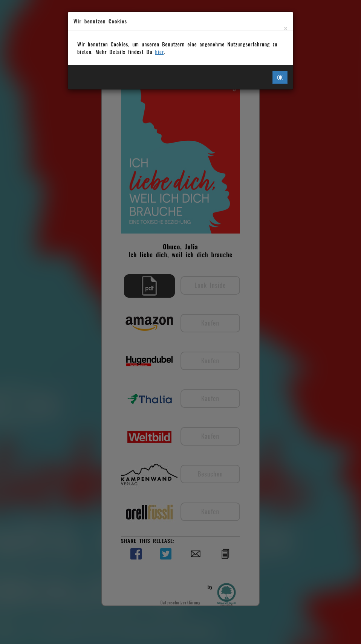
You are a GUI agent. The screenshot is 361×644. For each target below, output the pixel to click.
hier (160, 51)
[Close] (286, 28)
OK (280, 77)
